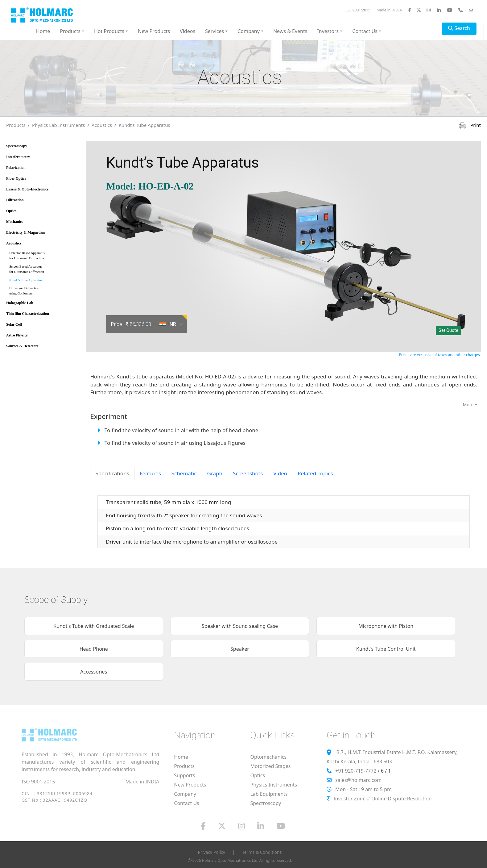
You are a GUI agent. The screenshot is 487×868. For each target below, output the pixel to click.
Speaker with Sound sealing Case (240, 626)
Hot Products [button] (109, 31)
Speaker (240, 649)
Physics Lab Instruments (59, 125)
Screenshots (248, 473)
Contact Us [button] (365, 31)
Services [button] (215, 31)
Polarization (16, 168)
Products (16, 125)
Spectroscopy (17, 146)
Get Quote (448, 330)
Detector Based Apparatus (44, 257)
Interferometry (18, 157)
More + (470, 405)
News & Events (290, 31)
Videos (188, 31)
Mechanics (15, 222)
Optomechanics (268, 757)
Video (280, 473)
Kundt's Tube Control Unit (386, 649)
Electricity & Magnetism (26, 232)
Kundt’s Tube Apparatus (144, 125)
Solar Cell (14, 324)
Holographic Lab (20, 303)
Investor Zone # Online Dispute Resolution (382, 799)
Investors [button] (328, 31)
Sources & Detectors (22, 346)
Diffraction (15, 200)
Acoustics (102, 125)
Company (185, 794)
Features (150, 473)
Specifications (112, 473)
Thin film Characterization (28, 314)
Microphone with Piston (386, 626)
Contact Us (186, 803)
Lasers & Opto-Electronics (27, 189)
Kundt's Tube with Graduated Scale (94, 626)
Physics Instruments (274, 785)
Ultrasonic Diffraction (44, 292)
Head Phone (94, 649)
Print (470, 125)
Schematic (184, 473)
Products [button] (70, 31)
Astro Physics (17, 335)
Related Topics (315, 473)
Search (459, 28)
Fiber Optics (16, 178)
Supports (184, 775)
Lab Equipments (269, 794)
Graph (215, 473)
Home (43, 31)
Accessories (94, 672)
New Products (154, 31)
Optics (11, 211)
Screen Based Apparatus (44, 270)
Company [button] (249, 31)
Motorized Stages (270, 766)
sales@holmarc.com (358, 780)
